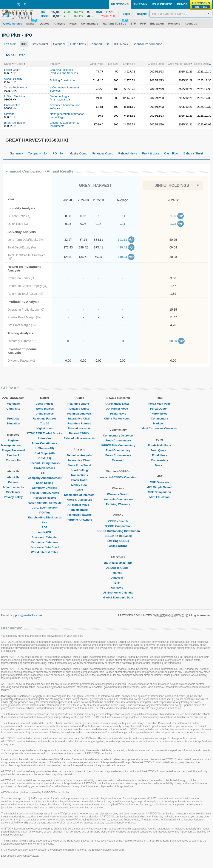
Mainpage (13, 404)
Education (13, 423)
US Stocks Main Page (118, 563)
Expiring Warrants (118, 504)
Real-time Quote (79, 404)
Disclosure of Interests (79, 495)
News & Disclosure (79, 500)
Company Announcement (45, 478)
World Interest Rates (45, 552)
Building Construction (63, 80)
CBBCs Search (118, 521)
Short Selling (45, 483)
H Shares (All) (45, 448)
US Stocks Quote (118, 568)
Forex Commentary (118, 455)
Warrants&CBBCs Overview (118, 477)
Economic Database (45, 542)
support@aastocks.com (26, 615)
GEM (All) (45, 458)
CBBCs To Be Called (118, 536)
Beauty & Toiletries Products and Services (64, 71)
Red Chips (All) (45, 453)
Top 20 (45, 423)
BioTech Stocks (45, 468)
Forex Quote (160, 409)
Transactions (79, 475)
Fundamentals (79, 510)
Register (13, 440)
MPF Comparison (160, 492)
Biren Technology (15, 123)
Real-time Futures (45, 419)
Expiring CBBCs (118, 541)
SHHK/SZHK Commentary (118, 445)
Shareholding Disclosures (45, 517)
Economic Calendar (45, 537)
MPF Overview (160, 482)
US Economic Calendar (118, 593)
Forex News (160, 414)
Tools (159, 465)
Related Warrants (79, 428)
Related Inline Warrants (79, 438)
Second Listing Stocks (45, 463)
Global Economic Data (118, 597)
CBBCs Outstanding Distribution (118, 531)
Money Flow (79, 485)
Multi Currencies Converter (160, 428)
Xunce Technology (15, 87)
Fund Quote (160, 450)
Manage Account (13, 445)
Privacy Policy (13, 497)
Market (118, 573)
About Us (13, 477)
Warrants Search (118, 494)
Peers (79, 490)
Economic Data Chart (45, 547)
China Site (13, 409)
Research (118, 460)
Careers (13, 482)
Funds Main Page (160, 445)
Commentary (160, 419)
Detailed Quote (79, 409)
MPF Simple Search (160, 487)
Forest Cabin (12, 70)
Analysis (118, 578)
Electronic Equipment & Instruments (64, 124)
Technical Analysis (79, 414)
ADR (45, 527)
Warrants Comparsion (118, 499)
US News (118, 588)
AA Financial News (118, 404)
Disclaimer (13, 492)
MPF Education (159, 497)
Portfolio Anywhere (79, 520)
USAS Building (13, 79)
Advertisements (13, 487)
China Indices (45, 414)
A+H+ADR (45, 532)
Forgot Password (13, 450)
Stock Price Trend (79, 465)
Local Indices (45, 404)
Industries (45, 438)
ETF (45, 473)
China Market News (118, 419)
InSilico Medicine (15, 96)
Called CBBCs (118, 546)
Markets (160, 423)
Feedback (13, 455)
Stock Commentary (118, 440)
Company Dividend (45, 488)
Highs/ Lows (45, 428)
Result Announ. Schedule (45, 503)
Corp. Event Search (45, 508)
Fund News (160, 455)
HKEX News (118, 414)
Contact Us (13, 460)
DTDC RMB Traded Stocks (45, 433)
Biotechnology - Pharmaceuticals (60, 98)
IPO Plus (45, 513)
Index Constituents (45, 443)
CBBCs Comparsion (118, 526)
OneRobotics (12, 105)
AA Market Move (79, 505)
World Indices (45, 409)
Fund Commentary (118, 450)
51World (9, 114)
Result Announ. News (45, 493)
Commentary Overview (118, 436)
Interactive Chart (79, 419)
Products (13, 419)
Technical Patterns (79, 515)
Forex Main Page (160, 404)
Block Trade (79, 480)
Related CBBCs (79, 433)
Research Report (45, 498)
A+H (45, 522)
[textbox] (181, 14)
